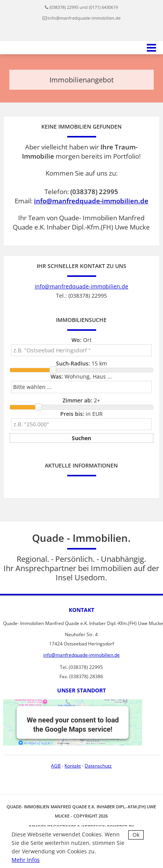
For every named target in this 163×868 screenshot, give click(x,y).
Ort (81, 340)
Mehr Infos (26, 860)
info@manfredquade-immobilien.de (84, 18)
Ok (136, 835)
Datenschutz (98, 766)
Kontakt (73, 766)
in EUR (81, 414)
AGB (56, 766)
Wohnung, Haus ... (81, 376)
